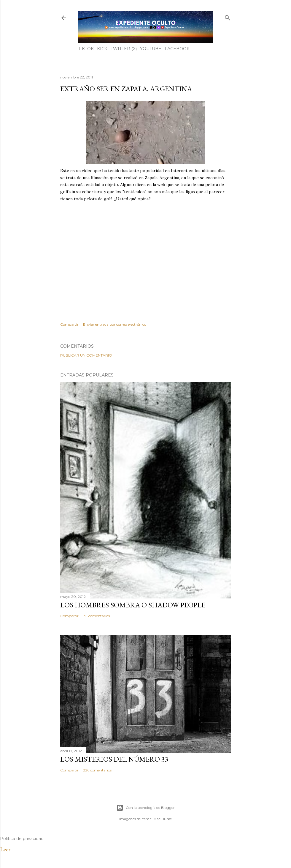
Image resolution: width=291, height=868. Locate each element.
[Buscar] (228, 16)
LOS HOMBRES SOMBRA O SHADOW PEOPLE (133, 605)
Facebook (177, 49)
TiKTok (86, 49)
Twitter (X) (124, 49)
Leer (5, 849)
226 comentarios (97, 770)
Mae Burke (163, 819)
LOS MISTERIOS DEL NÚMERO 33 (114, 759)
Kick (102, 49)
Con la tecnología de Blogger (145, 808)
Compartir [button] (69, 324)
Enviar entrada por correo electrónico (115, 324)
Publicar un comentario (86, 355)
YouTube (151, 49)
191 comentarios (96, 616)
